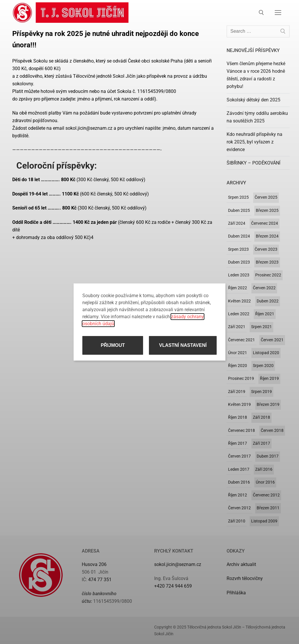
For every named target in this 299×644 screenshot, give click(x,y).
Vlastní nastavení (183, 345)
